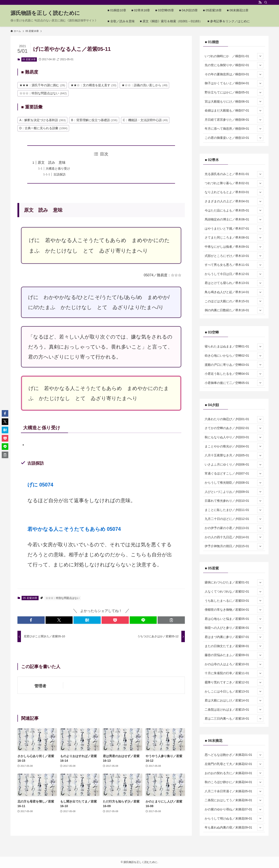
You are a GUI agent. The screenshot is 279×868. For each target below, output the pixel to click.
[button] (31, 620)
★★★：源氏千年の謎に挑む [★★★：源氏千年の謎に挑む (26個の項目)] (42, 85)
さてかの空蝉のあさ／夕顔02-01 (234, 428)
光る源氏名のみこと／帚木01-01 (234, 174)
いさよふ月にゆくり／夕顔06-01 (234, 465)
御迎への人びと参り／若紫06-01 (234, 628)
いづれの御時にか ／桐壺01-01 (234, 56)
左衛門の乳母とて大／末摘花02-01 (234, 764)
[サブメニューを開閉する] (260, 56)
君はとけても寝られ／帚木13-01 (234, 283)
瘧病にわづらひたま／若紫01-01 (234, 583)
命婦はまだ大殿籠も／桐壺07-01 (234, 111)
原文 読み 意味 (52, 162)
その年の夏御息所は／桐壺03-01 (234, 74)
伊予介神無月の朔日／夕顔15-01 (234, 546)
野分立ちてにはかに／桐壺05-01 (234, 93)
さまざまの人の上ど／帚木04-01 (234, 201)
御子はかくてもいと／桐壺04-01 (234, 83)
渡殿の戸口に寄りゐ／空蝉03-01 (234, 365)
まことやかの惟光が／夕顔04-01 (234, 446)
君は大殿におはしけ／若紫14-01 (234, 701)
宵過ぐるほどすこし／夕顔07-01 (234, 474)
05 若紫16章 (29, 59)
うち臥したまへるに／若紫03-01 (234, 601)
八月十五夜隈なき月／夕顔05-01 (234, 455)
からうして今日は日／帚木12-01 (234, 274)
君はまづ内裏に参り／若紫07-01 (234, 637)
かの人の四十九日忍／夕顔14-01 (234, 537)
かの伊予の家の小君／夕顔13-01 (234, 528)
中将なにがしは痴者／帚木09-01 (234, 247)
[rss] (260, 2)
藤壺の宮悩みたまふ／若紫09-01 (234, 655)
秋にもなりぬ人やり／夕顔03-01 (234, 437)
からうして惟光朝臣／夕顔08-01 (234, 483)
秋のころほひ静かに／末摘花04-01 (234, 782)
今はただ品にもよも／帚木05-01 (234, 210)
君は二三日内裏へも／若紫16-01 (234, 719)
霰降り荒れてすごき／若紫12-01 (234, 682)
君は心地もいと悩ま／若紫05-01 (234, 619)
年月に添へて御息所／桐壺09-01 (234, 129)
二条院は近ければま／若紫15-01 (234, 710)
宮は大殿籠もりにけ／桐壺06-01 (234, 101)
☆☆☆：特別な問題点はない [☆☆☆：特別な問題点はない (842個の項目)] (43, 93)
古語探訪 (60, 174)
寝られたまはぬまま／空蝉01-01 (234, 347)
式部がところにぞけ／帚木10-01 (234, 256)
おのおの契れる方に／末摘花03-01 (234, 773)
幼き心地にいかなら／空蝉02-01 (234, 356)
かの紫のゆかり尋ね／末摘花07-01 (234, 810)
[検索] (266, 2)
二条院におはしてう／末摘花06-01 (234, 800)
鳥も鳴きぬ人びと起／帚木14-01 (234, 292)
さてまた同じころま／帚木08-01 (234, 238)
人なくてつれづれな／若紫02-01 (234, 592)
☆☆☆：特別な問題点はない (63, 598)
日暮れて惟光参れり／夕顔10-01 (234, 501)
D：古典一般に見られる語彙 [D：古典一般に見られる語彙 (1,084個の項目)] (43, 128)
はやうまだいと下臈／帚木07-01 (234, 229)
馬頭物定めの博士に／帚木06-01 (234, 220)
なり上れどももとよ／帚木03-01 (234, 192)
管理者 (40, 686)
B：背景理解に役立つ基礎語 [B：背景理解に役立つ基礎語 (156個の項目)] (94, 120)
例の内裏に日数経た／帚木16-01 (234, 310)
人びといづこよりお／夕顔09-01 (234, 492)
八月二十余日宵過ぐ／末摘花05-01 (234, 791)
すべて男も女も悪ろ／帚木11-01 (234, 265)
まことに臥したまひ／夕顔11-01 (234, 510)
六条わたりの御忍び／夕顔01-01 (234, 419)
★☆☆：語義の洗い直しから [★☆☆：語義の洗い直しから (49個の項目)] (145, 85)
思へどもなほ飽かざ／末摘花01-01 (234, 755)
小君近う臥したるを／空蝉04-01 (234, 374)
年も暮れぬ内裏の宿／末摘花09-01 (234, 828)
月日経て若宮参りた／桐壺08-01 (234, 120)
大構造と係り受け (58, 168)
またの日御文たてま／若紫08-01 (234, 646)
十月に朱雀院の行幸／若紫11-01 (234, 673)
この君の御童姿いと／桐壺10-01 (234, 138)
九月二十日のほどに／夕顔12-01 (234, 519)
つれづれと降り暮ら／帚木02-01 (234, 183)
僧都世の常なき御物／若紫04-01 (234, 610)
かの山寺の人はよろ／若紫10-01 (234, 664)
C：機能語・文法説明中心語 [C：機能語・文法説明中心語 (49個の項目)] (145, 120)
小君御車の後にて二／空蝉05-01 (234, 383)
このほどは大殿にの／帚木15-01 (234, 301)
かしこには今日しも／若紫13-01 (234, 691)
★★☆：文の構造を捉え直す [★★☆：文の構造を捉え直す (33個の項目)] (94, 85)
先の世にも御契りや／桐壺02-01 (234, 65)
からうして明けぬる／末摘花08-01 (234, 818)
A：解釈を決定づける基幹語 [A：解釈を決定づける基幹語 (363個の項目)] (43, 120)
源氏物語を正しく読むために (45, 13)
